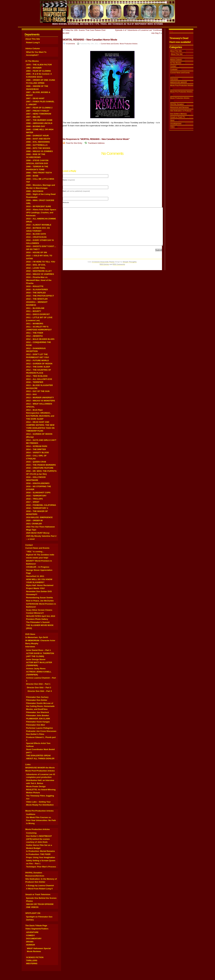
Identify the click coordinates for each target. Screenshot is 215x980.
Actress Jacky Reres (36, 669)
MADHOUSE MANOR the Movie (40, 768)
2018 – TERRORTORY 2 (37, 508)
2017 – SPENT (33, 502)
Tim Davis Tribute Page (36, 926)
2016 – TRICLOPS (34, 499)
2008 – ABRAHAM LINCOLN (39, 123)
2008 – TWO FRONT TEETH (39, 173)
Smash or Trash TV (178, 117)
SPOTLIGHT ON (33, 913)
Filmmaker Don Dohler (37, 700)
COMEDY (30, 935)
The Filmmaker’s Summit (38, 622)
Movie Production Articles (38, 829)
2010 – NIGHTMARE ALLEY (39, 271)
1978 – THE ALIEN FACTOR (39, 65)
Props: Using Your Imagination (41, 857)
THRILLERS (32, 961)
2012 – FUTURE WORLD (37, 360)
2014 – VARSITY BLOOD (37, 452)
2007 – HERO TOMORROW (39, 114)
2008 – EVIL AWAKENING (38, 142)
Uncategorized (176, 124)
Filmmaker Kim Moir (36, 725)
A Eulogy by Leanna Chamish (40, 885)
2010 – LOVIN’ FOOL (36, 268)
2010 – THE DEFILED (36, 293)
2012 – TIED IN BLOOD (37, 376)
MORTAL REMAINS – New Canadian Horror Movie (90, 40)
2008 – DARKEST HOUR (37, 136)
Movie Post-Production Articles (40, 771)
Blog (171, 31)
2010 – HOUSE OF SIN (37, 252)
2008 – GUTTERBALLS (37, 145)
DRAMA (30, 942)
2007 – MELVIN (33, 117)
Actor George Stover (36, 659)
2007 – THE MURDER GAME (39, 120)
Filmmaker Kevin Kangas (38, 722)
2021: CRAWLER (34, 524)
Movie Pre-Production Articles (39, 811)
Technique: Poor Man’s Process (41, 867)
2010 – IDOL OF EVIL (36, 265)
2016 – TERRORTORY (36, 496)
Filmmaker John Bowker (38, 715)
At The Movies (32, 61)
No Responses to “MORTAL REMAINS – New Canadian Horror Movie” (97, 139)
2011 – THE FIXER (35, 333)
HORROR (31, 945)
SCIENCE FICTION (35, 957)
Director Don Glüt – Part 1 (38, 684)
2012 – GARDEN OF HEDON (39, 364)
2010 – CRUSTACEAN (36, 237)
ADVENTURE (32, 932)
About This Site (33, 39)
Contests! (174, 69)
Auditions (31, 814)
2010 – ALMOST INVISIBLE (39, 225)
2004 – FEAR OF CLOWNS (38, 71)
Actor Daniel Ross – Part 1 (39, 650)
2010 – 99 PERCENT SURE (39, 206)
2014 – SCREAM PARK (37, 446)
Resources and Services (179, 107)
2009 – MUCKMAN (35, 191)
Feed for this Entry (74, 143)
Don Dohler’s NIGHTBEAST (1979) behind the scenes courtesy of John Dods (39, 839)
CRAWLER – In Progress (38, 567)
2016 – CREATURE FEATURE (40, 468)
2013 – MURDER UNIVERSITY (40, 398)
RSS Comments (119, 264)
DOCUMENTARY (34, 939)
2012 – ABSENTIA (34, 336)
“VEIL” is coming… (35, 552)
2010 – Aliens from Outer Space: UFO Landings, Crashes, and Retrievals (41, 213)
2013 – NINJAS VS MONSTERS (41, 401)
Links (28, 764)
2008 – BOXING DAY (36, 126)
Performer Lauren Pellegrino (39, 728)
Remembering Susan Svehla (39, 598)
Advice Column (33, 48)
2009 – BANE (32, 176)
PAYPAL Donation (34, 873)
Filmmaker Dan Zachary (37, 697)
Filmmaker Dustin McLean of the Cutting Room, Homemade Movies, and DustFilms (40, 706)
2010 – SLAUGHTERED (37, 289)
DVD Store (30, 634)
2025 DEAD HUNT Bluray (38, 533)
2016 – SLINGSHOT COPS (38, 493)
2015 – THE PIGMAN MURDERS (41, 465)
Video (172, 127)
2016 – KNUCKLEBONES (38, 483)
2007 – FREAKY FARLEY (38, 111)
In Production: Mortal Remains (40, 851)
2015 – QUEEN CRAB (36, 462)
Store (172, 120)
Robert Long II (33, 43)
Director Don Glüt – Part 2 (39, 688)
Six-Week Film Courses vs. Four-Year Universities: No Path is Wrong (41, 820)
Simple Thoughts (130, 262)
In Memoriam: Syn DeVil (37, 637)
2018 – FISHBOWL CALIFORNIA (41, 505)
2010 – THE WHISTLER (37, 299)
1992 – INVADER (34, 68)
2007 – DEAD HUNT (35, 98)
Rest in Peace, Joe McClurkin (40, 601)
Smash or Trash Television (38, 894)
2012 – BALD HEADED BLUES (40, 339)
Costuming (31, 833)
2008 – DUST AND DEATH (38, 139)
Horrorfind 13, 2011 (35, 576)
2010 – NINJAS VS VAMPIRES (40, 274)
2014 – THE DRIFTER (36, 449)
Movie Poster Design (36, 786)
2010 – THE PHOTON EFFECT (40, 296)
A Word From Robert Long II (39, 889)
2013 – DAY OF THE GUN (38, 391)
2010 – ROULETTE (35, 286)
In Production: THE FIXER (38, 854)
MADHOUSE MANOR (179, 82)
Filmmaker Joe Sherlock (38, 712)
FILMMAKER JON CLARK (38, 719)
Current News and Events (37, 548)
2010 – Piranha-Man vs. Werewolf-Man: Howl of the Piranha (39, 280)
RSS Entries (104, 264)
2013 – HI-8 (31, 394)
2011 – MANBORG (35, 324)
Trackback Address (96, 143)
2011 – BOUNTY (34, 311)
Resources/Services (35, 876)
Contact (29, 545)
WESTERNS (32, 963)
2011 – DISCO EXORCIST (38, 314)
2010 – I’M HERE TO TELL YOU (41, 262)
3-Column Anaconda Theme (103, 262)
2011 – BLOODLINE (35, 308)
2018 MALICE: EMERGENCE (39, 517)
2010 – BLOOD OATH (36, 234)
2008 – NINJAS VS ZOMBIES (39, 151)
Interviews (30, 647)
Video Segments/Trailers (37, 929)
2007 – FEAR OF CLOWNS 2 (39, 108)
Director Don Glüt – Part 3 (40, 691)
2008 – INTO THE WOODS (38, 148)
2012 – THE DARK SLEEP (38, 367)
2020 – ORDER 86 (34, 520)
